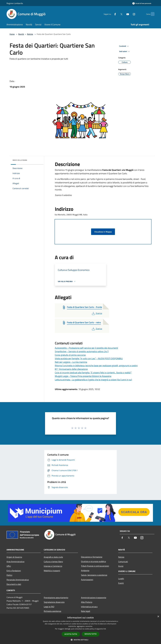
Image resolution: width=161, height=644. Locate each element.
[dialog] (80, 629)
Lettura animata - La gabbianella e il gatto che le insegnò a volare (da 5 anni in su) (93, 380)
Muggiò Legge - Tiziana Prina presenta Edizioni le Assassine (83, 376)
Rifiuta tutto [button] (91, 634)
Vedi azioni (125, 52)
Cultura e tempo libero (53, 562)
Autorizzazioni (87, 580)
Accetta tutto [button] (71, 634)
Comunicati (123, 562)
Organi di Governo (14, 557)
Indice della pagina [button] (20, 160)
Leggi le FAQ (49, 607)
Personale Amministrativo (18, 580)
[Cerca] (151, 14)
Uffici (9, 566)
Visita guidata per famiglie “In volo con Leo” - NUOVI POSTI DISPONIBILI (89, 358)
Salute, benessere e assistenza (94, 575)
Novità (21, 34)
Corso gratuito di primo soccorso (70, 355)
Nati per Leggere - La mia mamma (71, 362)
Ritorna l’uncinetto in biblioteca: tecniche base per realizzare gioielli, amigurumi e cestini (96, 366)
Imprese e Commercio (53, 566)
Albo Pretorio (87, 602)
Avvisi (121, 566)
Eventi (121, 583)
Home (12, 34)
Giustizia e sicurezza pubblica (93, 561)
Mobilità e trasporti (52, 571)
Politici (9, 575)
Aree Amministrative (15, 562)
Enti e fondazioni (14, 571)
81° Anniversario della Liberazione (71, 369)
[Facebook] (110, 14)
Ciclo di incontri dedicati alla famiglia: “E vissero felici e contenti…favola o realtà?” (93, 373)
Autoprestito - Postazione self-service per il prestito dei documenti (86, 348)
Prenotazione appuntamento (56, 598)
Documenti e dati (14, 584)
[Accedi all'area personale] (142, 3)
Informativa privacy (89, 607)
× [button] (158, 617)
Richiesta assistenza (52, 611)
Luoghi (121, 579)
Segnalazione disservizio (54, 602)
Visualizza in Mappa (103, 232)
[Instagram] (129, 14)
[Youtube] (123, 14)
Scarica (97, 313)
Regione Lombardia (15, 3)
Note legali (86, 611)
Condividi (124, 46)
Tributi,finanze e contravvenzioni (95, 566)
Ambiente (85, 570)
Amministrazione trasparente (94, 598)
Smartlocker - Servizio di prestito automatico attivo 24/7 (82, 351)
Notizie (30, 34)
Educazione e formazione (92, 557)
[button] (80, 640)
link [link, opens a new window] (105, 629)
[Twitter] (116, 14)
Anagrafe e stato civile (53, 557)
